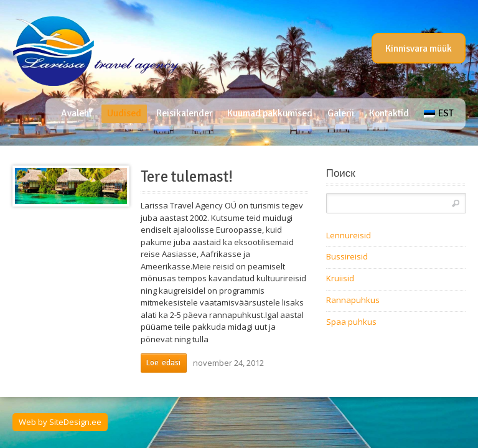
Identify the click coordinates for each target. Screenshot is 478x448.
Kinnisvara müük (419, 49)
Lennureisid (349, 235)
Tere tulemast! (187, 177)
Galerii (341, 113)
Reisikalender (184, 113)
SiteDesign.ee (75, 422)
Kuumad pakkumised (270, 113)
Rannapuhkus (353, 300)
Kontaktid (389, 113)
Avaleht (77, 113)
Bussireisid (347, 256)
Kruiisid (340, 278)
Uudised (124, 113)
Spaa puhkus (351, 322)
